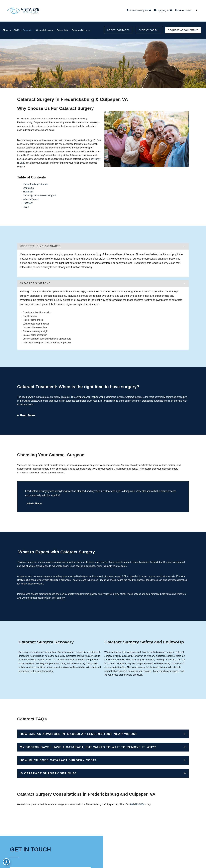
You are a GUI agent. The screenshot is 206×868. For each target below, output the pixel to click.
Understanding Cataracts (36, 184)
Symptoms (28, 188)
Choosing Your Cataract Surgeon (40, 196)
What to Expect (31, 199)
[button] (118, 30)
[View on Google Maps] (150, 11)
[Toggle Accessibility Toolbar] (6, 862)
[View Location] (127, 11)
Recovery (28, 203)
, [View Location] (139, 11)
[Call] (183, 11)
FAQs (26, 207)
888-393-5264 (137, 804)
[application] (10, 30)
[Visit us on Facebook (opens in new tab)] (197, 11)
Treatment (28, 192)
